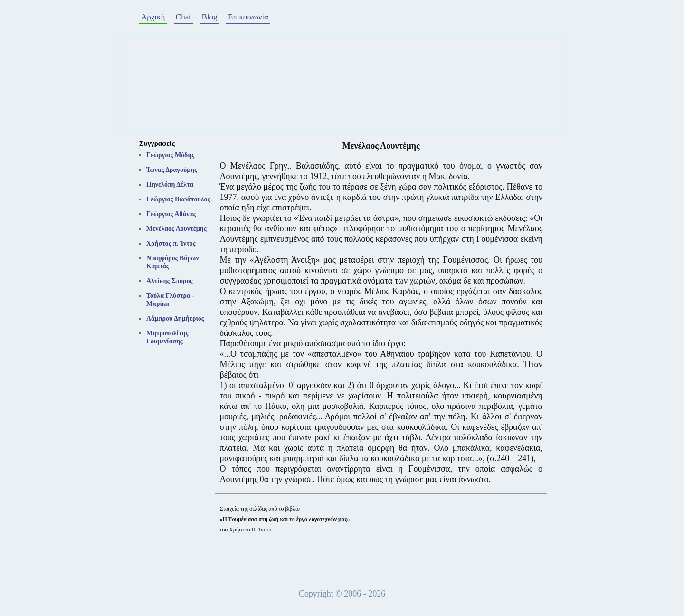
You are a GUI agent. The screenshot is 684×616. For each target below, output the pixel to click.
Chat (183, 17)
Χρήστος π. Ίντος (171, 243)
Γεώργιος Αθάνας (171, 214)
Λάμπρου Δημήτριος (175, 318)
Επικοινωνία (248, 17)
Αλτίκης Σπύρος (169, 281)
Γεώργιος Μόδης (170, 155)
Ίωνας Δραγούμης (172, 170)
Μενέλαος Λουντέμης (176, 229)
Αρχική (153, 17)
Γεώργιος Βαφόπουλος (178, 199)
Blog (209, 17)
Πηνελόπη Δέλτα (170, 185)
